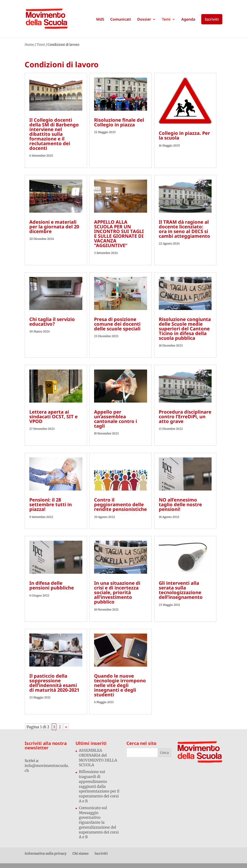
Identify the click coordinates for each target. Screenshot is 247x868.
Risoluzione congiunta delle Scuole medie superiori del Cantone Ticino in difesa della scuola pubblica (185, 329)
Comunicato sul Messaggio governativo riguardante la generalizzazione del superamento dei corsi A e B (99, 822)
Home (29, 45)
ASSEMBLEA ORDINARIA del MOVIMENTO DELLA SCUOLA (98, 758)
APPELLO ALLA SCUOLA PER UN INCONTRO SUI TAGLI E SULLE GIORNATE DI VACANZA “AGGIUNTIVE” (119, 234)
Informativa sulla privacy (46, 853)
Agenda (188, 20)
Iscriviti (212, 19)
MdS (100, 20)
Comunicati (121, 20)
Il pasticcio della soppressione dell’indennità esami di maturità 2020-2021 (54, 683)
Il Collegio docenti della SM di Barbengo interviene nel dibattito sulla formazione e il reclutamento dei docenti (54, 134)
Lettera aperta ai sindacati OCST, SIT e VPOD (53, 417)
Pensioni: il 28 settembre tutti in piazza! (51, 504)
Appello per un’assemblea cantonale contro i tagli (116, 419)
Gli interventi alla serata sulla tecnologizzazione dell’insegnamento (181, 590)
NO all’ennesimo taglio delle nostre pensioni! (180, 504)
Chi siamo (80, 853)
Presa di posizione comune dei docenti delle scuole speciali (117, 324)
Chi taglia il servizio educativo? (52, 322)
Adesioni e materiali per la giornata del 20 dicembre (54, 227)
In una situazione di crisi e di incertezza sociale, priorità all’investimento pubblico (117, 592)
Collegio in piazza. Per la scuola (184, 135)
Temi (166, 20)
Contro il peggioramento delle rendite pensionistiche (120, 504)
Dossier (144, 20)
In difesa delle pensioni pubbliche (52, 585)
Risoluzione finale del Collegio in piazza (119, 122)
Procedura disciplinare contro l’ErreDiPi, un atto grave (185, 417)
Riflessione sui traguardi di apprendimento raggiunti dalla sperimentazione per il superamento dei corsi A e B (99, 786)
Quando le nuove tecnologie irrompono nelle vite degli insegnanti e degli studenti (120, 685)
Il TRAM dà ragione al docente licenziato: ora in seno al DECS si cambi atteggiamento (184, 229)
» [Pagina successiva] (66, 727)
